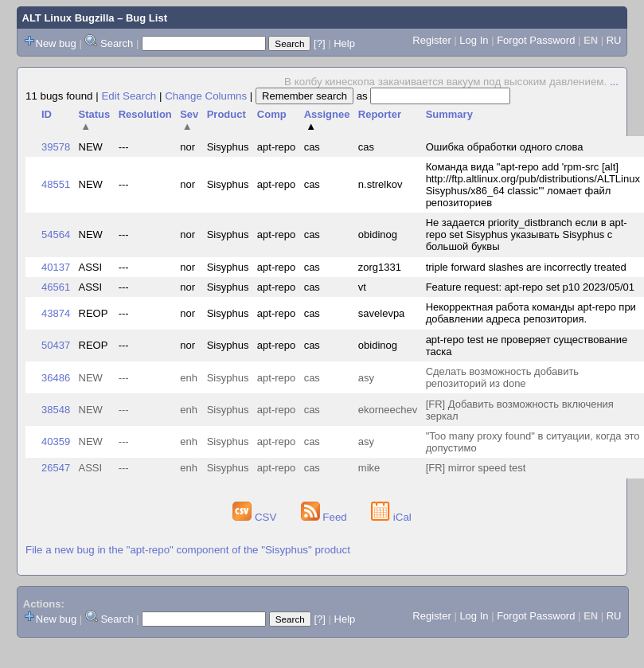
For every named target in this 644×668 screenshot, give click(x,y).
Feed (326, 517)
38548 (56, 410)
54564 (56, 234)
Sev (189, 120)
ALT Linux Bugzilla (68, 18)
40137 (56, 267)
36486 (56, 378)
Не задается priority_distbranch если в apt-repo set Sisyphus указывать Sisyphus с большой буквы (527, 234)
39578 (56, 147)
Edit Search (129, 96)
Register (431, 40)
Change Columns (206, 96)
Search (117, 43)
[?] (319, 43)
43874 (56, 313)
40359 (56, 441)
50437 (56, 345)
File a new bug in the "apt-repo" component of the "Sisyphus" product (188, 550)
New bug (56, 43)
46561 (56, 287)
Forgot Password (536, 40)
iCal (391, 517)
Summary (449, 114)
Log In (474, 40)
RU (614, 40)
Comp (272, 114)
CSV (256, 517)
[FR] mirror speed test (476, 468)
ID (47, 114)
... (614, 82)
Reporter (380, 114)
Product (226, 114)
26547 (56, 468)
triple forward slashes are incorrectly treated (526, 267)
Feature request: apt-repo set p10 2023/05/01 (530, 287)
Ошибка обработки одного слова (505, 147)
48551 (56, 184)
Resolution (145, 114)
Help (344, 43)
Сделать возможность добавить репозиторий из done (503, 377)
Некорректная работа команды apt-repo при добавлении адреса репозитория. (531, 313)
